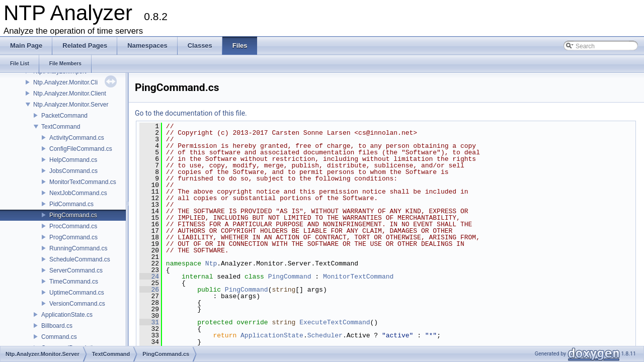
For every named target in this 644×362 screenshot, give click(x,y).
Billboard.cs (57, 326)
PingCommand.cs (73, 215)
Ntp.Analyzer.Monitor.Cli (65, 82)
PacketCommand (64, 116)
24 (149, 277)
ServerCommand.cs (76, 270)
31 (149, 322)
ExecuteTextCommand (335, 322)
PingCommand (290, 277)
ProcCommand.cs (73, 226)
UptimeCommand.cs (77, 293)
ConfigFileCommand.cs (81, 149)
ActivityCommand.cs (77, 138)
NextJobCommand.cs (78, 193)
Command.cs (59, 337)
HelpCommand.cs (73, 160)
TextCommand (61, 127)
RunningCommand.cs (78, 248)
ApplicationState (272, 335)
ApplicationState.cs (67, 315)
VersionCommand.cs (77, 304)
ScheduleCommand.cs (80, 259)
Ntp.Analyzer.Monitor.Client (70, 94)
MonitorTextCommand (358, 277)
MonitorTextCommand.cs (83, 182)
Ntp (211, 263)
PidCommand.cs (71, 204)
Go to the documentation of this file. (191, 113)
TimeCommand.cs (74, 282)
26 (149, 290)
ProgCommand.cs (73, 237)
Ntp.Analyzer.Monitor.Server (71, 105)
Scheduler (325, 335)
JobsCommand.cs (73, 171)
